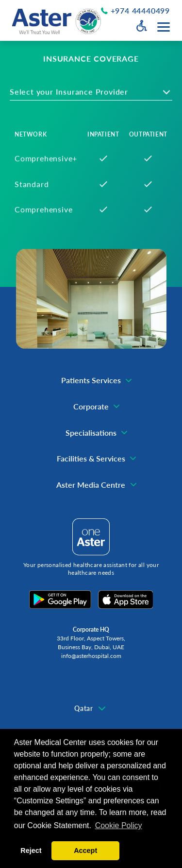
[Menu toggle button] (164, 27)
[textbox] (76, 95)
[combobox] (91, 95)
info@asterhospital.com (91, 656)
